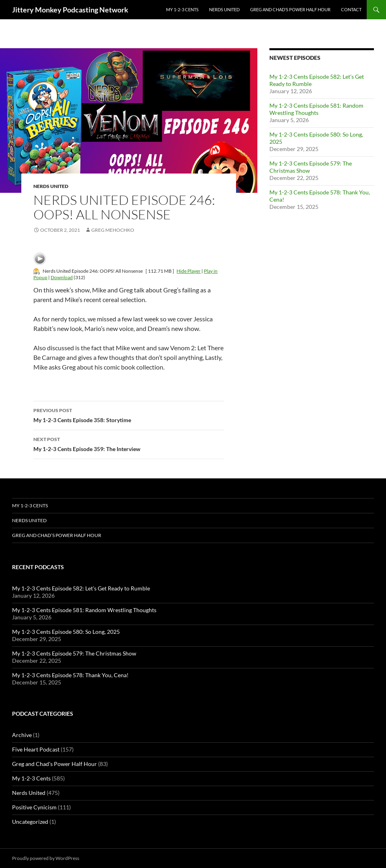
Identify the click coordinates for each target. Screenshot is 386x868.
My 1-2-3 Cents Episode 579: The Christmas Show (74, 653)
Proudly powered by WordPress (46, 858)
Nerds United (224, 9)
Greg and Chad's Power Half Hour (54, 764)
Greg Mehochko (113, 230)
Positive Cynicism (34, 807)
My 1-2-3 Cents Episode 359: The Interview (129, 443)
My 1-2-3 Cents (182, 9)
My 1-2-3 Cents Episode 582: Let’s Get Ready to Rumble (81, 588)
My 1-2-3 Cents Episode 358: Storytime (129, 415)
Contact (351, 9)
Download (62, 277)
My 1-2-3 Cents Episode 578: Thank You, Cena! (70, 675)
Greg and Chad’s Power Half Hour (290, 9)
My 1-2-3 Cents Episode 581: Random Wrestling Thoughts (316, 109)
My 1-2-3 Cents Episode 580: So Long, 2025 (66, 632)
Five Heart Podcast (36, 749)
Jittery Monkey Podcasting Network (70, 10)
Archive (22, 735)
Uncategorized (30, 822)
